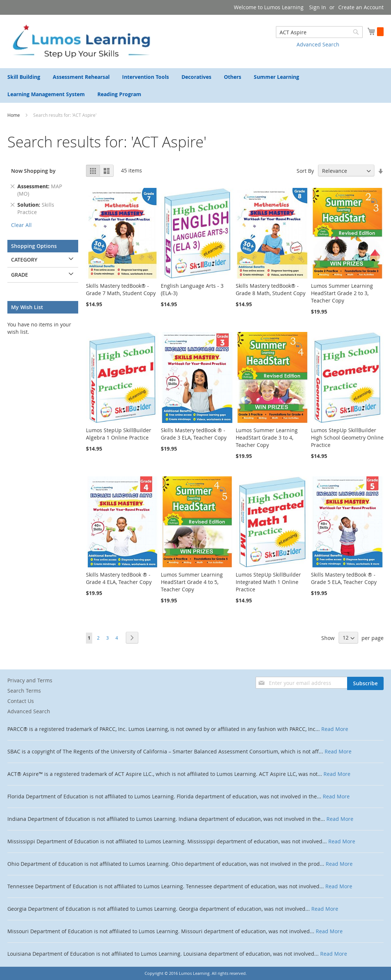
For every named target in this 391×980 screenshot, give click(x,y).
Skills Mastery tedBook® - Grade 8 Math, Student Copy (271, 289)
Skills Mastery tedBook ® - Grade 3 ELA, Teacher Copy (194, 434)
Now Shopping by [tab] (33, 171)
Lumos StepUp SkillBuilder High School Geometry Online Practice (347, 437)
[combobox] (319, 32)
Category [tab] (24, 260)
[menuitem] (24, 77)
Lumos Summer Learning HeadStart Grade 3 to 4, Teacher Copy (267, 437)
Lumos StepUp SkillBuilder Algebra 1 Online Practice (119, 434)
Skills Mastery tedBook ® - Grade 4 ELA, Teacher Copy (119, 578)
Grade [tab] (20, 275)
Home (14, 115)
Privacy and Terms (30, 680)
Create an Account (361, 7)
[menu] (195, 85)
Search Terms (24, 691)
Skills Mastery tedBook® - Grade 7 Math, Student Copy (121, 289)
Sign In (318, 7)
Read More (335, 729)
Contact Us (21, 701)
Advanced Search (318, 44)
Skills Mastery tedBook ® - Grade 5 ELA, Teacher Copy (344, 578)
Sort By (305, 171)
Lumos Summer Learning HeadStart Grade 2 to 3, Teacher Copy (342, 293)
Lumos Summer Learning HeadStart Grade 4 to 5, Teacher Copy (192, 582)
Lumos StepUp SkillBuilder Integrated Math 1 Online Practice (268, 582)
